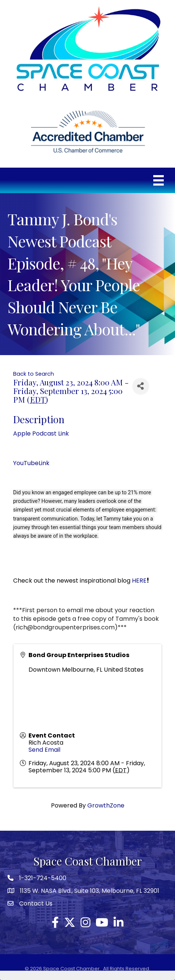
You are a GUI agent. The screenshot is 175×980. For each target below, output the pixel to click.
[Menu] (159, 180)
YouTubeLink (31, 463)
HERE (139, 581)
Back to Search (34, 374)
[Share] (141, 386)
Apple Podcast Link (41, 433)
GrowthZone (106, 805)
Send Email (44, 750)
